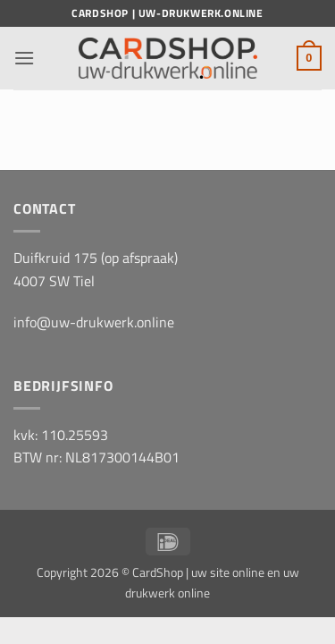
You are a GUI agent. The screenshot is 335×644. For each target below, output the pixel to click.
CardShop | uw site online (198, 572)
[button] (24, 58)
